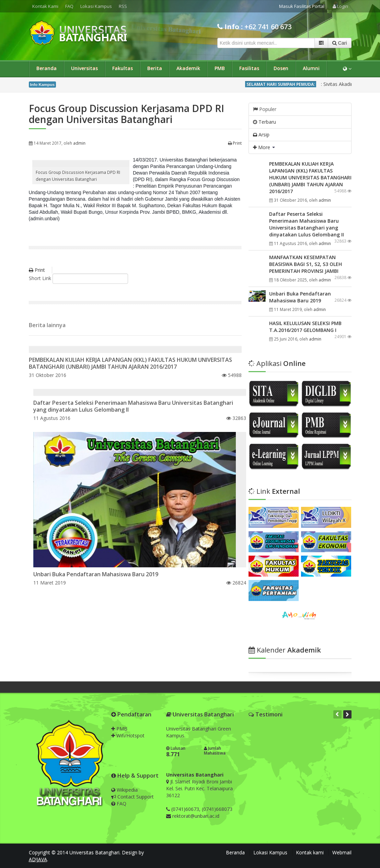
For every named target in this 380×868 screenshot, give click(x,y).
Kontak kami (310, 852)
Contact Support (133, 797)
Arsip (261, 135)
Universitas (84, 68)
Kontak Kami (45, 6)
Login (340, 6)
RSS (123, 6)
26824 (236, 583)
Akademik (188, 68)
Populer (265, 109)
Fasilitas (249, 68)
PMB (220, 68)
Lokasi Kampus (96, 6)
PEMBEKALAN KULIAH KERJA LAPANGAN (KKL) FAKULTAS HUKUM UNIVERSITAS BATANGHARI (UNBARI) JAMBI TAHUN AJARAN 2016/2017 (130, 363)
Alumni (311, 68)
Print (235, 143)
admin (79, 143)
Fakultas (123, 68)
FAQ (69, 6)
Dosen (281, 68)
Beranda (47, 68)
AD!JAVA (38, 859)
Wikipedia (124, 790)
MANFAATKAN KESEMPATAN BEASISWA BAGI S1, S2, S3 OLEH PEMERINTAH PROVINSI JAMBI (306, 264)
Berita (155, 68)
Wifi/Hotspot (128, 736)
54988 (232, 375)
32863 (236, 418)
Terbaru (264, 122)
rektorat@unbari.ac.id (196, 816)
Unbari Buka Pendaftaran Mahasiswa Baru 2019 (96, 574)
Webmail (342, 852)
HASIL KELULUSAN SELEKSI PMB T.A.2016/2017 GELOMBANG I (305, 327)
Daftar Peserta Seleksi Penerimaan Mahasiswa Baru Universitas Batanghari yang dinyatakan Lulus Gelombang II (133, 406)
